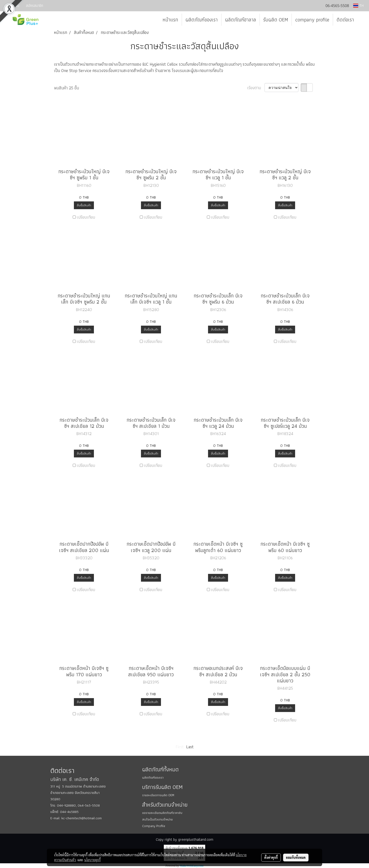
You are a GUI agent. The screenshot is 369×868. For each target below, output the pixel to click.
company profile (312, 20)
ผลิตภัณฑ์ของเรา (202, 20)
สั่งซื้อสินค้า (84, 205)
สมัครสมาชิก (34, 6)
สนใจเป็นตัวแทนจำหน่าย (157, 819)
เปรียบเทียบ (86, 217)
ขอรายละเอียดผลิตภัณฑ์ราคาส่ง (162, 813)
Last (190, 747)
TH (358, 6)
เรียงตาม (256, 88)
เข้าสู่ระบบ (12, 6)
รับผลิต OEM (276, 20)
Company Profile (154, 826)
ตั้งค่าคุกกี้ (271, 857)
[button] (362, 20)
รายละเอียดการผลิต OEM (158, 795)
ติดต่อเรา (345, 20)
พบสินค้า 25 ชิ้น (66, 88)
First (180, 747)
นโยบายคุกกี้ (92, 860)
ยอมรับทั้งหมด (296, 857)
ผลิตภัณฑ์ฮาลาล (241, 20)
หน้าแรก (170, 20)
